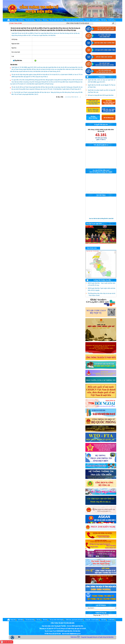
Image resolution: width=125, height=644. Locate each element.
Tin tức (38, 20)
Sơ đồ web (111, 20)
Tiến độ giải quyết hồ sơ (101, 145)
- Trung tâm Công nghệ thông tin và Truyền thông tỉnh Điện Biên (95, 637)
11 (77, 97)
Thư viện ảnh (111, 224)
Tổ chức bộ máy (30, 20)
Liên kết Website (101, 605)
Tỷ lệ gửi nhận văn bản (101, 125)
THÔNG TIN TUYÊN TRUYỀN (99, 280)
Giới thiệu (20, 20)
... (64, 97)
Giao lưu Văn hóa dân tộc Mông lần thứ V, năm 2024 (101, 219)
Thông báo (96, 77)
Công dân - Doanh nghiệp (92, 20)
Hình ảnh (103, 20)
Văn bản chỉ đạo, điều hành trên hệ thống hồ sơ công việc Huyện (101, 171)
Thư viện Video (101, 195)
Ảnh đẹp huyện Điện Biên (94, 224)
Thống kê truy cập (101, 613)
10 (76, 97)
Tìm (113, 23)
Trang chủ (11, 20)
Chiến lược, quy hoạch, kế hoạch (74, 20)
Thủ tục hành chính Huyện (56, 20)
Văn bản (45, 20)
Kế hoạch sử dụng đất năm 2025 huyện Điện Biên (101, 95)
